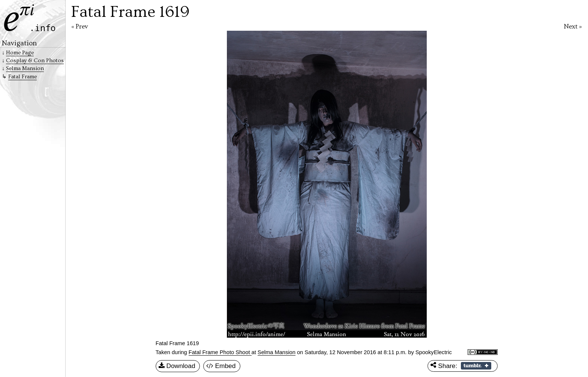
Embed (221, 366)
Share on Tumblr (476, 366)
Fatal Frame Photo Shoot (220, 352)
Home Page (20, 53)
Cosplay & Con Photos (35, 61)
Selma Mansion (277, 352)
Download (177, 366)
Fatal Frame (22, 77)
